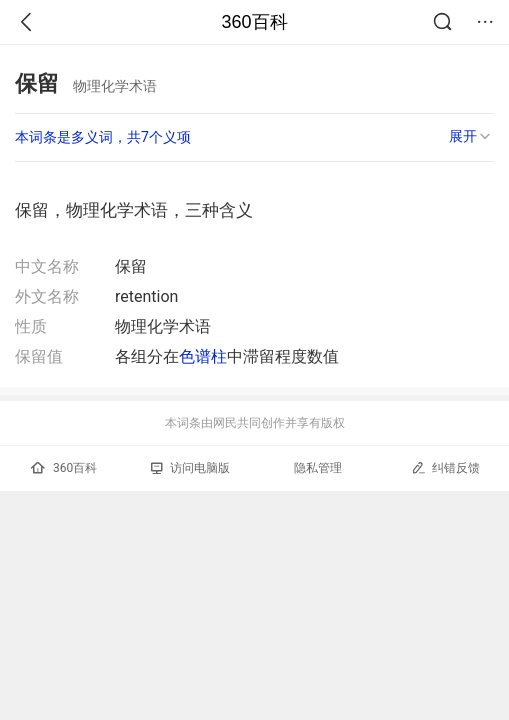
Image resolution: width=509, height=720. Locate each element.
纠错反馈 (445, 467)
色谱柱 (203, 356)
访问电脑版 (190, 468)
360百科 (254, 22)
